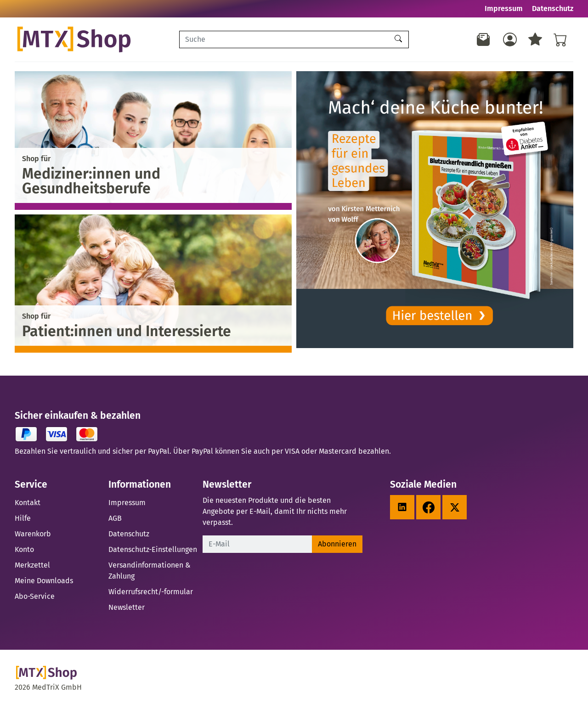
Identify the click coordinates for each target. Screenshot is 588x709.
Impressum (504, 8)
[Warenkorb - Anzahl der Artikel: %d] (560, 39)
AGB (115, 518)
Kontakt (28, 503)
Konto (24, 549)
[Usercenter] (510, 39)
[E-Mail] (258, 544)
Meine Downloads (44, 581)
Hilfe (23, 518)
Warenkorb (33, 534)
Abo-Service (35, 596)
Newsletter (127, 607)
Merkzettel (32, 565)
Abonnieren (337, 544)
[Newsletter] (484, 39)
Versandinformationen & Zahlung (150, 571)
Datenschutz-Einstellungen (153, 549)
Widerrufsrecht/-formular (151, 592)
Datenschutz (553, 8)
